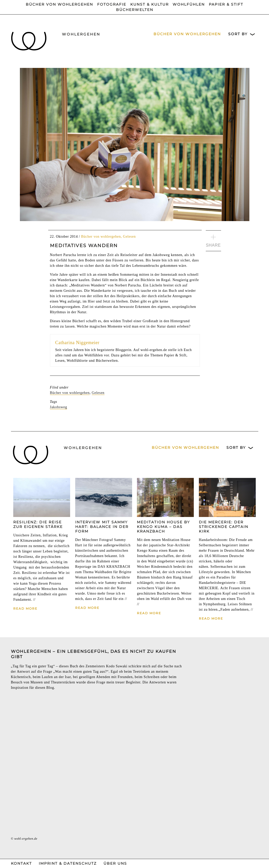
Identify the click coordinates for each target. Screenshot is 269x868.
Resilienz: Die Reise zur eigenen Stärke (38, 524)
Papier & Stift (226, 4)
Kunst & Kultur (150, 4)
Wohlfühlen (189, 4)
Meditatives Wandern (84, 246)
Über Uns (115, 863)
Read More (25, 608)
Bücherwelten (135, 10)
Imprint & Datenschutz (68, 863)
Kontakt (21, 863)
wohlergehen (81, 34)
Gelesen (129, 237)
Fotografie (112, 4)
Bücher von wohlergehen (59, 4)
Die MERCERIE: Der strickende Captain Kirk (224, 527)
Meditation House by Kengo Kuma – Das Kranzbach (163, 527)
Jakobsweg (59, 407)
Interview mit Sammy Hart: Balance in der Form (102, 527)
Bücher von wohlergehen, (102, 237)
